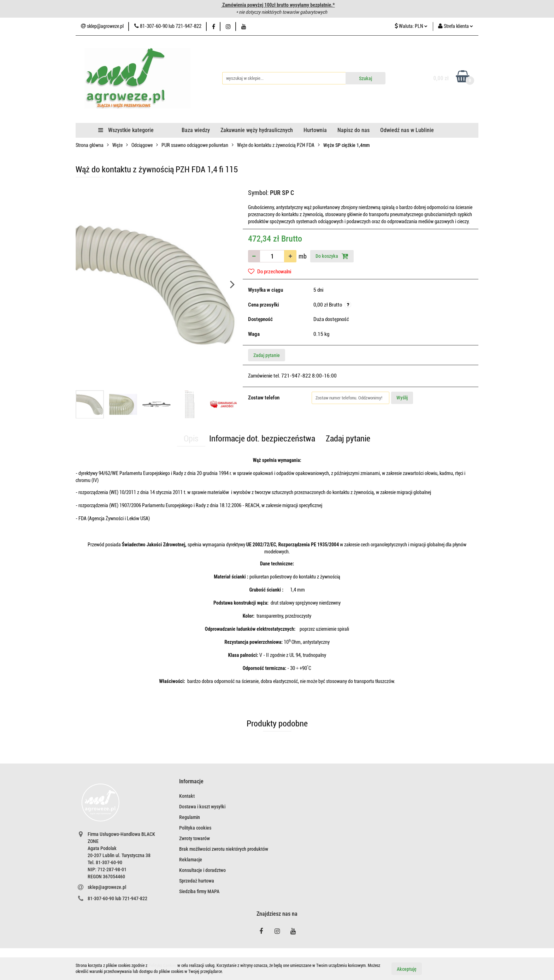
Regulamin (190, 817)
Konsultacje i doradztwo (202, 870)
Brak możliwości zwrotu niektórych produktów (224, 849)
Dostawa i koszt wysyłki (202, 807)
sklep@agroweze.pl (107, 887)
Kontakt (187, 796)
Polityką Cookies (162, 966)
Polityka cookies (195, 828)
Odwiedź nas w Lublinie (407, 130)
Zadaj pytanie (267, 355)
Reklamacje (191, 860)
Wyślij (402, 398)
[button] (191, 782)
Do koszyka (332, 256)
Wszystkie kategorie (126, 130)
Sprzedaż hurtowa (197, 881)
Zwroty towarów (195, 838)
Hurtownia (315, 130)
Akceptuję (407, 969)
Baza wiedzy (196, 130)
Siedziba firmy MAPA (199, 891)
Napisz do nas (353, 130)
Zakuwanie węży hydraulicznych (257, 130)
